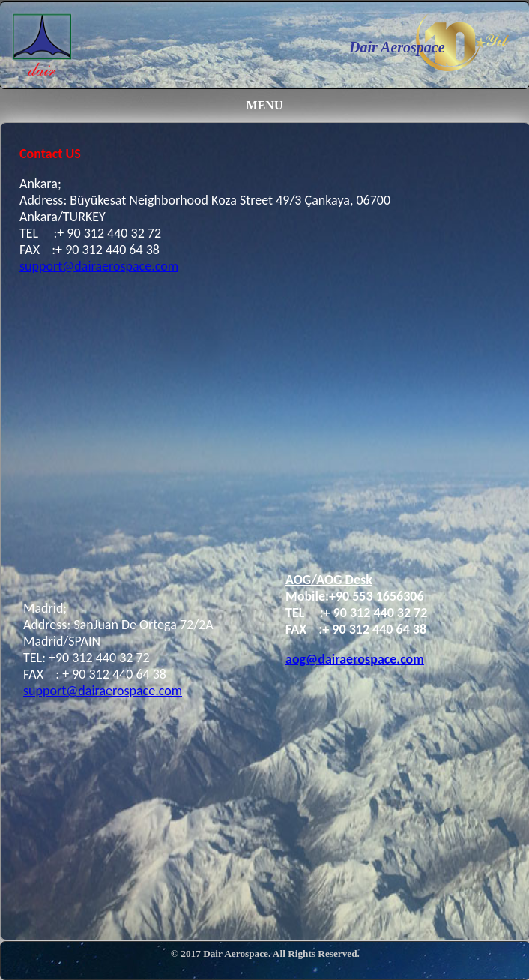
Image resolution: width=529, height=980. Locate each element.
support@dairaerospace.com (99, 266)
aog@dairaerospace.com (355, 659)
